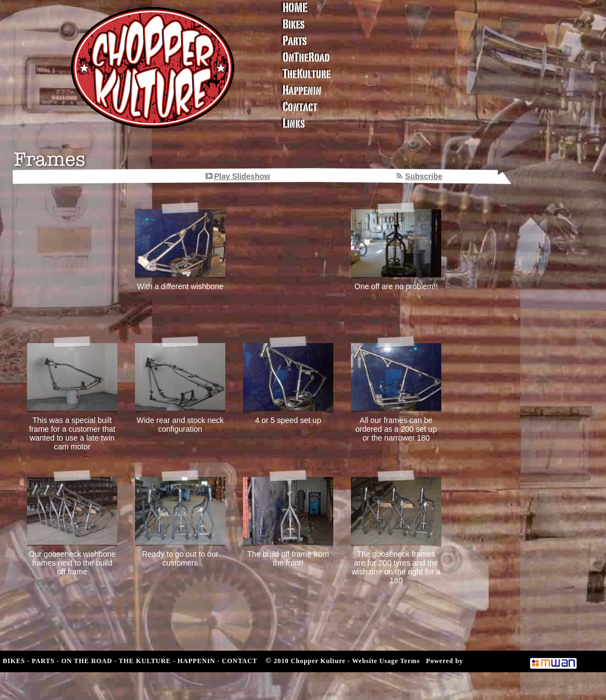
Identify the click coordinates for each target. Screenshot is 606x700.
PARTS (43, 661)
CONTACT (240, 661)
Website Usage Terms (386, 661)
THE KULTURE (145, 661)
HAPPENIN (196, 661)
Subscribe (424, 176)
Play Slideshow (242, 176)
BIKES (14, 661)
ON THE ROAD (86, 661)
